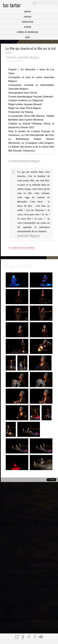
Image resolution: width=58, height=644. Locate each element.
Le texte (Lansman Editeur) (23, 247)
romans (28, 17)
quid (28, 37)
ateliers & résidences (28, 32)
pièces (28, 11)
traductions (27, 22)
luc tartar (12, 5)
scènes (28, 27)
